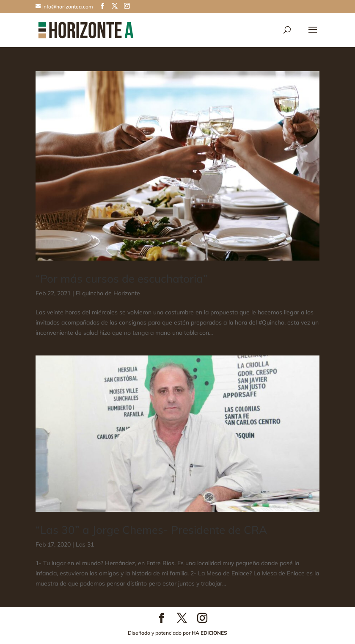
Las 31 (85, 544)
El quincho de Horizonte (108, 293)
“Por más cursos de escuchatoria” (122, 279)
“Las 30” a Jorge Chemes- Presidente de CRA (151, 530)
